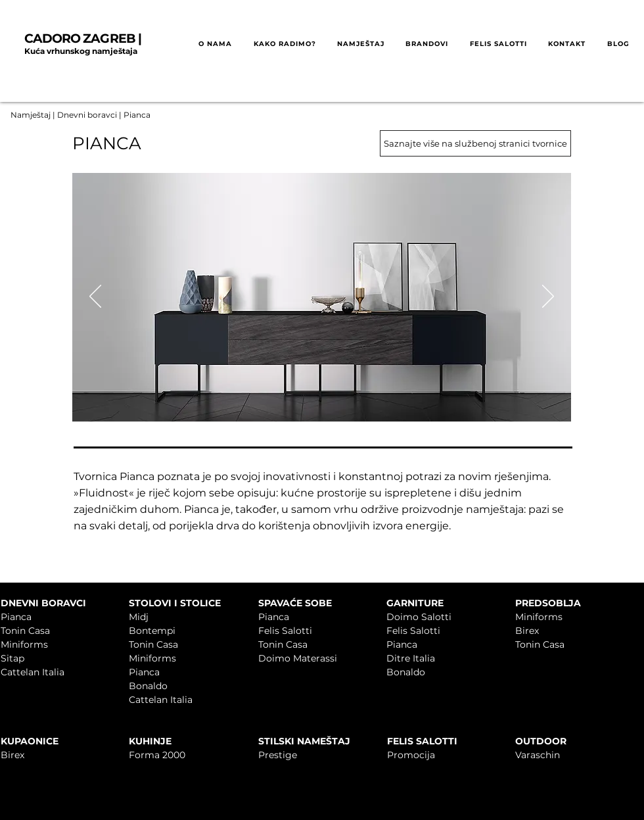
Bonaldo (148, 686)
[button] (284, 44)
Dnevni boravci (87, 115)
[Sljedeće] (548, 297)
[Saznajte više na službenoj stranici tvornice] (475, 143)
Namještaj (31, 115)
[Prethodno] (95, 297)
